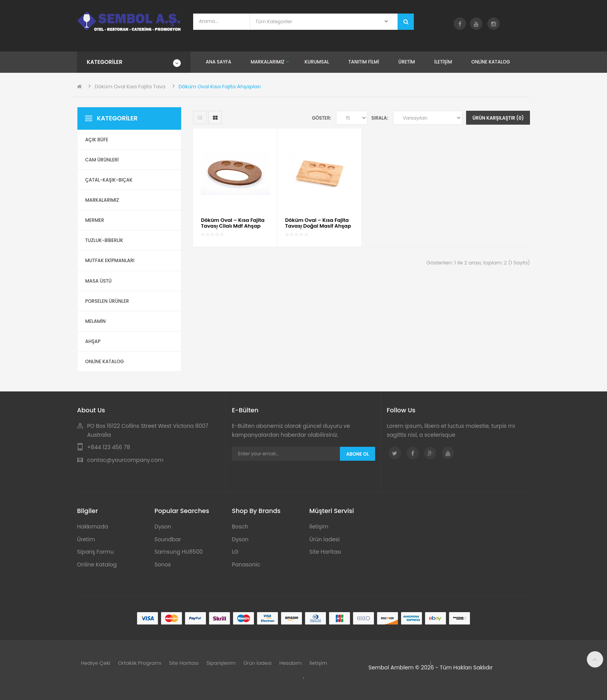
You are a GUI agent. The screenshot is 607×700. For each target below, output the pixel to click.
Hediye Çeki (96, 663)
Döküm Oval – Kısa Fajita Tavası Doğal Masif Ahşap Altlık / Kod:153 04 (318, 226)
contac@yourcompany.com (125, 460)
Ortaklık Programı (140, 663)
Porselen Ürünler (107, 301)
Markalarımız (102, 200)
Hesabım (290, 663)
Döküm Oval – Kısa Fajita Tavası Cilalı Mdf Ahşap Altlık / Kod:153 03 (233, 226)
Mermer (95, 220)
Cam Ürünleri (102, 160)
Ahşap (93, 341)
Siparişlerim (221, 663)
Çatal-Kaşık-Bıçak (109, 180)
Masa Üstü (98, 281)
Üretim (86, 539)
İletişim (319, 527)
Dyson (163, 527)
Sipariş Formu (95, 552)
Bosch (240, 527)
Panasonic (246, 564)
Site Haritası (325, 552)
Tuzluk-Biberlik (104, 240)
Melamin (95, 321)
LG (235, 552)
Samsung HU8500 (179, 552)
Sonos (163, 564)
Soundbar (168, 539)
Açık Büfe (97, 140)
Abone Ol (358, 454)
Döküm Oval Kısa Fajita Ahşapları (220, 87)
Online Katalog (97, 564)
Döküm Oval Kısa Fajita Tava (130, 87)
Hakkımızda (93, 527)
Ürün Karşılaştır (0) (498, 118)
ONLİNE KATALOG (105, 361)
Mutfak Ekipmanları (110, 260)
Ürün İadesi (324, 539)
